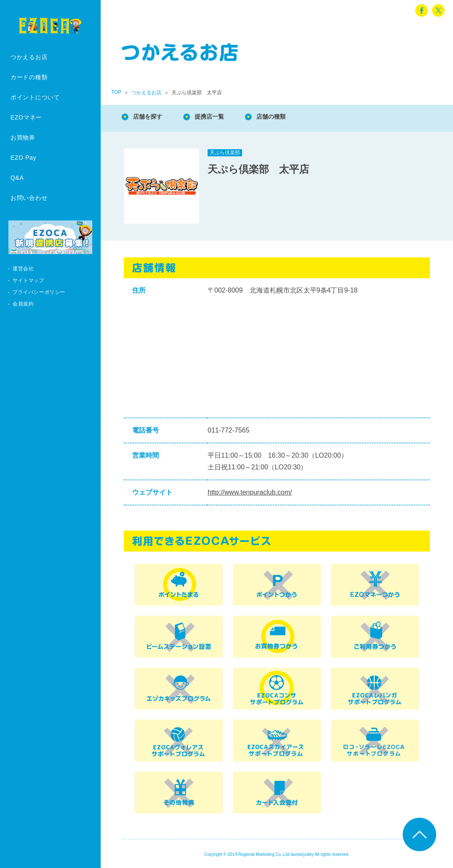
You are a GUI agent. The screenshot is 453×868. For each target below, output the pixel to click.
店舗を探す (151, 117)
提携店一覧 (218, 117)
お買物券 (23, 137)
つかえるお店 (29, 57)
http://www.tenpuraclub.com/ (250, 492)
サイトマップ (29, 280)
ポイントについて (35, 97)
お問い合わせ (29, 198)
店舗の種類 (285, 117)
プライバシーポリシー (39, 292)
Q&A (17, 178)
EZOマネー (26, 117)
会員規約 (23, 304)
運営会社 (23, 269)
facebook (422, 10)
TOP (116, 92)
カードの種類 (29, 77)
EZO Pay (23, 158)
